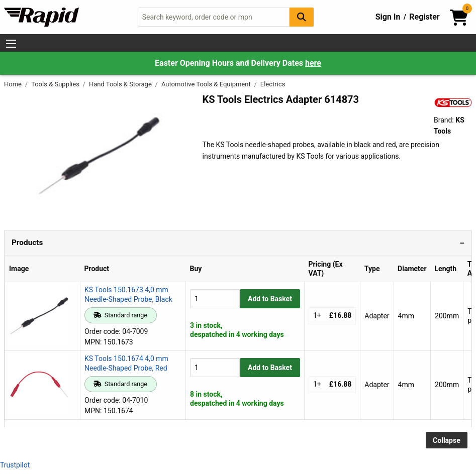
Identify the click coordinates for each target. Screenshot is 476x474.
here (313, 63)
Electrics (273, 84)
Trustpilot (15, 465)
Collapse (447, 440)
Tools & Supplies (56, 84)
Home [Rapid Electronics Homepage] (14, 84)
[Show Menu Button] (11, 44)
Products (27, 243)
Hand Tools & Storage (121, 84)
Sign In (388, 17)
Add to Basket (270, 299)
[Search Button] (302, 17)
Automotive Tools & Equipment (207, 84)
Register (424, 17)
